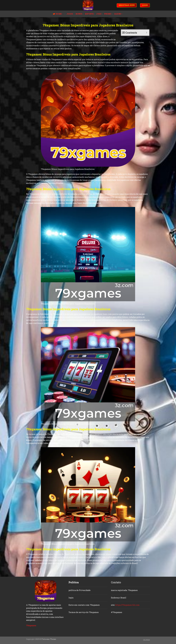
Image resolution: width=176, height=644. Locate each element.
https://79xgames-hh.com (127, 605)
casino (119, 14)
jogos (70, 14)
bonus (79, 14)
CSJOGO (146, 640)
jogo (99, 14)
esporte (89, 14)
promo (108, 14)
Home (58, 14)
